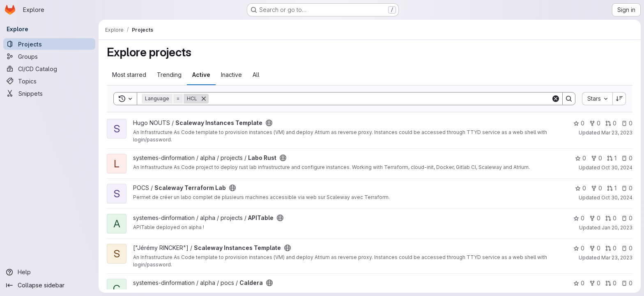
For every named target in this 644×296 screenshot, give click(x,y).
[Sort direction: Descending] (619, 99)
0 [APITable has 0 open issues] (627, 218)
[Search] (380, 99)
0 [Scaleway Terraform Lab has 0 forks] (597, 188)
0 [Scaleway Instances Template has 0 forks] (595, 123)
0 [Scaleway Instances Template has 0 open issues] (627, 123)
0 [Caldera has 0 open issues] (627, 283)
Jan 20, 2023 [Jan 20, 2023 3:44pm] (617, 228)
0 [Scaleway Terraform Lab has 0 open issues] (627, 188)
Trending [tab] (169, 75)
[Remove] (204, 99)
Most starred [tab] (129, 75)
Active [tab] (201, 75)
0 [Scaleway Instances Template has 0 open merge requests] (611, 123)
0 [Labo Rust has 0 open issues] (627, 158)
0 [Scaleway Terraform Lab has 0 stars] (581, 188)
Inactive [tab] (231, 75)
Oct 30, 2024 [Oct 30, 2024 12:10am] (617, 168)
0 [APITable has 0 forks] (595, 218)
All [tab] (256, 75)
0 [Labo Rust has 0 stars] (581, 158)
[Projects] (49, 44)
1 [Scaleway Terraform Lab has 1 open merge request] (612, 188)
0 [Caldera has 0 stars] (579, 283)
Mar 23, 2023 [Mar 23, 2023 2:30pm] (617, 133)
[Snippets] (49, 93)
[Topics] (49, 81)
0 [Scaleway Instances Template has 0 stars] (579, 123)
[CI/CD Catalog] (49, 69)
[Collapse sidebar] (49, 285)
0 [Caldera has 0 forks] (595, 283)
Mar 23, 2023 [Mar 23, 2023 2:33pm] (617, 258)
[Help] (49, 272)
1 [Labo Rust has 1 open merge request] (612, 158)
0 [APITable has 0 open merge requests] (611, 218)
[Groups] (49, 56)
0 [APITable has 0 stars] (579, 218)
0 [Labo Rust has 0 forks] (597, 158)
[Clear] (556, 99)
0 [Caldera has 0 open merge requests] (611, 283)
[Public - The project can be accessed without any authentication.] (269, 123)
